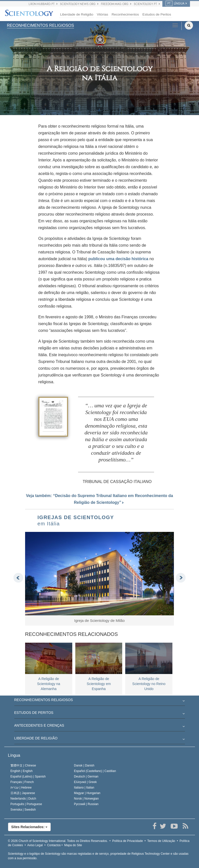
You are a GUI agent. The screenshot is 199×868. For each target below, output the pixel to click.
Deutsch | (86, 777)
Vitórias (103, 14)
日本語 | (23, 793)
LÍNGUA (175, 4)
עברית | (21, 788)
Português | (26, 804)
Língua (14, 755)
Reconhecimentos (125, 14)
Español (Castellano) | (95, 771)
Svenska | (23, 810)
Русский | (86, 804)
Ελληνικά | (85, 782)
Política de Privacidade (127, 841)
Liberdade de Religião (77, 14)
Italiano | (84, 788)
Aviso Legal (35, 845)
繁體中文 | (23, 765)
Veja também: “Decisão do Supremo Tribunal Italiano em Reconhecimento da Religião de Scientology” (100, 499)
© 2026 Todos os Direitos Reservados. (58, 841)
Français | (22, 782)
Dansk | (84, 765)
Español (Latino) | (28, 777)
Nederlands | (23, 799)
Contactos (54, 845)
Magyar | (87, 793)
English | (22, 771)
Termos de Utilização (161, 841)
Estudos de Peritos (157, 14)
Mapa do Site (73, 845)
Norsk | (86, 799)
